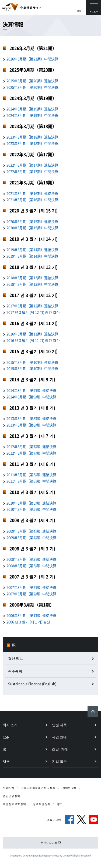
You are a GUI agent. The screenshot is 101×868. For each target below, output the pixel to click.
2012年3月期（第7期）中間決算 (31, 453)
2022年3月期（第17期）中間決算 (32, 171)
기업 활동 (59, 761)
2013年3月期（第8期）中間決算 (31, 425)
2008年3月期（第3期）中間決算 (31, 566)
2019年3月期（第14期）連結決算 (32, 249)
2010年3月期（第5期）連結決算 (31, 503)
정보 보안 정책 (41, 804)
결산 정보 (15, 658)
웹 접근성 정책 (11, 796)
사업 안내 (59, 737)
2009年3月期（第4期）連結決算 (31, 531)
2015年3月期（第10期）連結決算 (32, 362)
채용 (6, 761)
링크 (60, 804)
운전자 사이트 (51, 842)
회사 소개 (10, 725)
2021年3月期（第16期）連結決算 (32, 193)
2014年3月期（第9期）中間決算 (31, 397)
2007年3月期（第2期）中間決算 (31, 594)
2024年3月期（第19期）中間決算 (32, 115)
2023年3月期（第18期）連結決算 (32, 137)
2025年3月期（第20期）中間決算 (32, 87)
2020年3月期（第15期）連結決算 (32, 221)
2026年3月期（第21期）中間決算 (32, 59)
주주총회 (15, 671)
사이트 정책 (69, 788)
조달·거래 (60, 749)
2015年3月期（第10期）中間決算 (32, 368)
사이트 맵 (8, 788)
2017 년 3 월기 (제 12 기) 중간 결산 (33, 312)
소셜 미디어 (54, 820)
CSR (6, 737)
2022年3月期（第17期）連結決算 (32, 165)
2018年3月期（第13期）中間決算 (32, 284)
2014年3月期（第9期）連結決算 (31, 390)
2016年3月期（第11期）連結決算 (32, 334)
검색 (79, 11)
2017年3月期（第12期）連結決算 (32, 306)
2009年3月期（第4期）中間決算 (31, 537)
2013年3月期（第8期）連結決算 (31, 418)
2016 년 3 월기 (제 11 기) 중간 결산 (33, 340)
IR (14, 645)
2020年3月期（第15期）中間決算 (32, 228)
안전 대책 (59, 725)
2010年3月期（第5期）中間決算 (31, 509)
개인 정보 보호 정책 (14, 804)
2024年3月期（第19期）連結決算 (32, 109)
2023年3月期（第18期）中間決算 (32, 143)
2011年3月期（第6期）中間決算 (31, 481)
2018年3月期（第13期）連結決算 (32, 278)
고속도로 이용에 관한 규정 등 (38, 788)
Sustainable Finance (32, 684)
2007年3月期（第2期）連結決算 (31, 587)
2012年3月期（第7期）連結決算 (31, 446)
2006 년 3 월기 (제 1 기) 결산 (28, 622)
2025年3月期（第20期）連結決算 (32, 81)
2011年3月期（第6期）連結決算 (31, 475)
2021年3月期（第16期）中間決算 (32, 200)
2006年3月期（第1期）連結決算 (31, 615)
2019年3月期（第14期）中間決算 (32, 256)
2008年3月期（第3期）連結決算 (31, 559)
